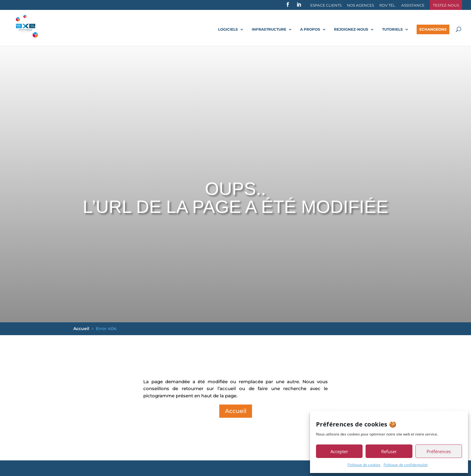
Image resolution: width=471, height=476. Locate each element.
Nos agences (360, 6)
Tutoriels (392, 29)
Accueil (236, 411)
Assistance (413, 6)
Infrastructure (269, 29)
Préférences (439, 451)
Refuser (389, 451)
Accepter (339, 451)
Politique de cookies (364, 465)
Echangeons (433, 29)
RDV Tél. (388, 6)
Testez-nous (446, 6)
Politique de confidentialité (406, 465)
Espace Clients (326, 6)
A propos (310, 29)
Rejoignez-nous (351, 29)
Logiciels (228, 29)
